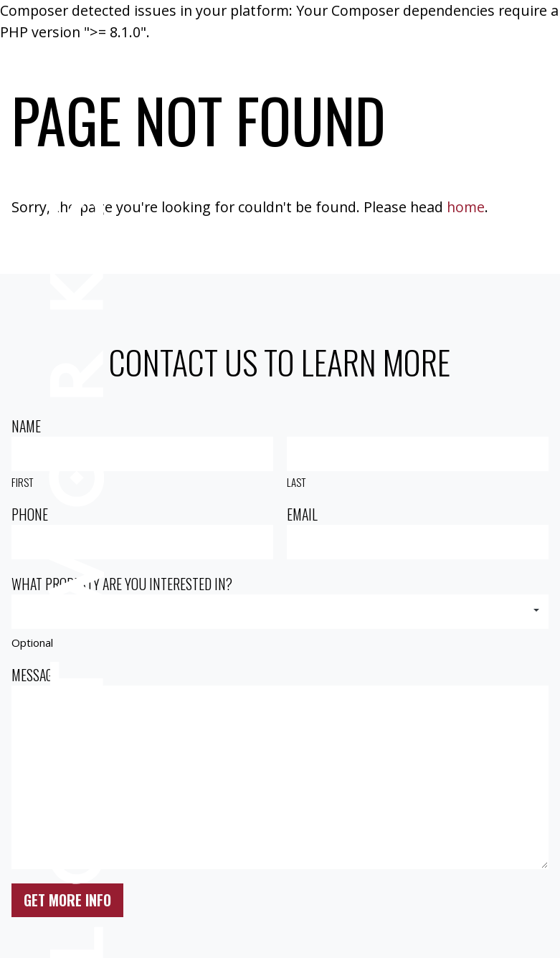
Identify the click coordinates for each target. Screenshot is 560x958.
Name (26, 426)
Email (302, 514)
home (466, 207)
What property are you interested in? (122, 584)
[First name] (142, 454)
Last (296, 482)
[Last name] (417, 454)
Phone (30, 514)
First (22, 482)
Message (35, 675)
